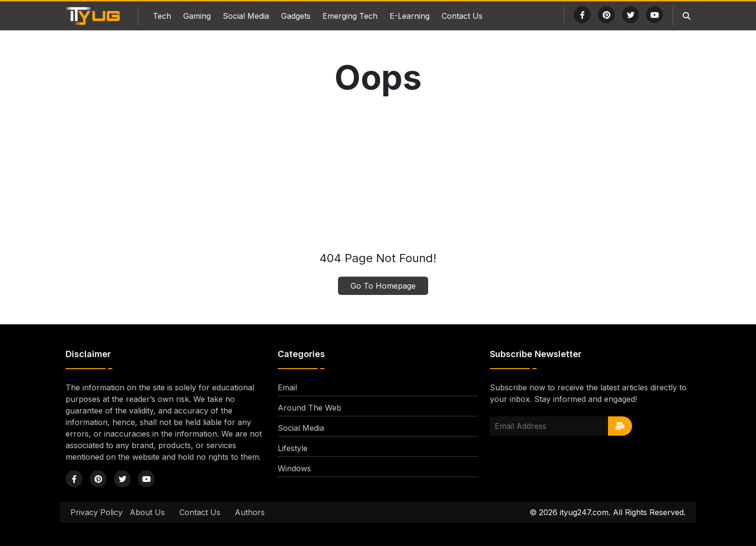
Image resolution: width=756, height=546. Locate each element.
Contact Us (462, 16)
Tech (162, 16)
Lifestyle (293, 448)
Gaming (197, 16)
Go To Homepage (383, 286)
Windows (294, 468)
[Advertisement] (378, 175)
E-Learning (410, 16)
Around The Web (310, 408)
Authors (250, 512)
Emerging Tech (350, 16)
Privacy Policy (96, 512)
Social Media (246, 16)
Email (287, 387)
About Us (147, 512)
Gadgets (296, 16)
